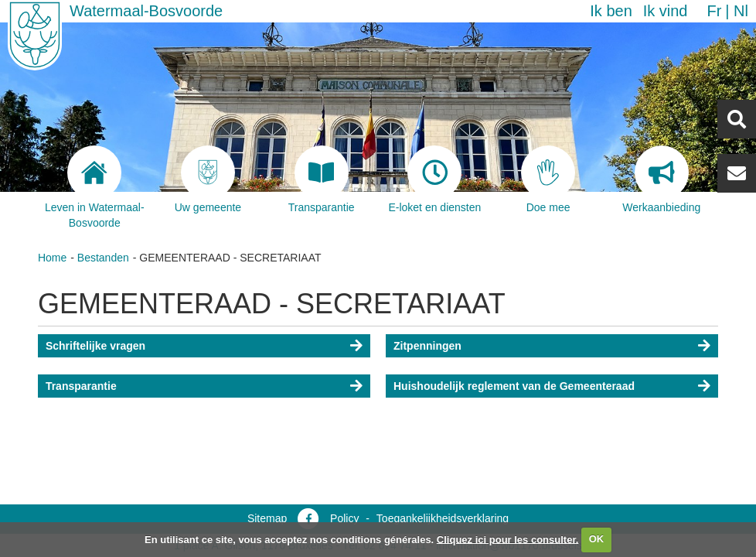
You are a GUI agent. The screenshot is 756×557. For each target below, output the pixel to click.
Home (52, 258)
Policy (344, 518)
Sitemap (267, 518)
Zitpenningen (427, 346)
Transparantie (81, 386)
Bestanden (103, 258)
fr (714, 11)
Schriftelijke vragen (95, 346)
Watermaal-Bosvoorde (146, 11)
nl (741, 11)
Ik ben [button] (611, 11)
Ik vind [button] (666, 11)
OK (597, 539)
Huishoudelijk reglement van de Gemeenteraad (514, 386)
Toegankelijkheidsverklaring (443, 518)
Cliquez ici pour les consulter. (508, 539)
